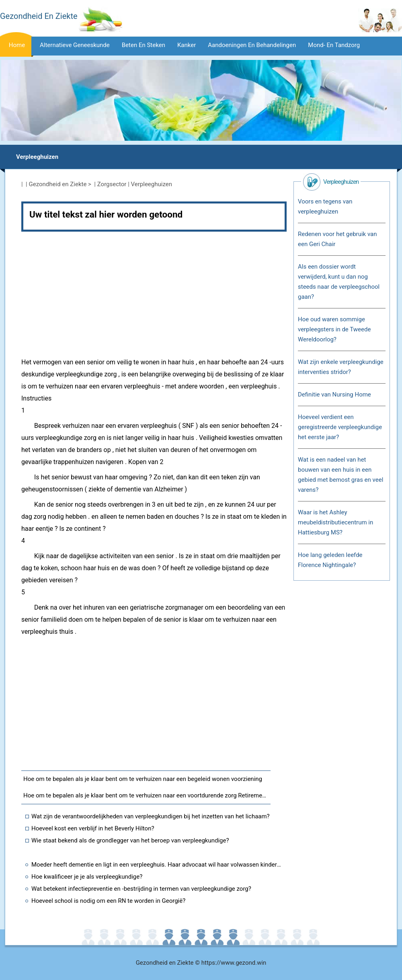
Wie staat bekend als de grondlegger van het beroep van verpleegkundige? (130, 840)
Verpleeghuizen (37, 157)
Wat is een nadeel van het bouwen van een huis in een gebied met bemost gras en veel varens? (340, 475)
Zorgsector (112, 184)
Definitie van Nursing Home (334, 394)
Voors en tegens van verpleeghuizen (325, 206)
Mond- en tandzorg (334, 45)
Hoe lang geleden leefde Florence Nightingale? (330, 560)
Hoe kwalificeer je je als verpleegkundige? (87, 877)
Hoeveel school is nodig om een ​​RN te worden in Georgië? (108, 901)
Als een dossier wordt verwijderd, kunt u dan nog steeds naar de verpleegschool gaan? (339, 282)
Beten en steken (144, 45)
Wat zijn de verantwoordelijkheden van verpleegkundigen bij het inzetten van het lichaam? (151, 816)
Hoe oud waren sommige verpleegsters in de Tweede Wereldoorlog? (334, 329)
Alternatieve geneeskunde (75, 45)
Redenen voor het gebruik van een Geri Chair (337, 239)
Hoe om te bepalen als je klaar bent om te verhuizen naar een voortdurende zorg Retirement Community (147, 795)
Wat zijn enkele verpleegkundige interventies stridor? (341, 367)
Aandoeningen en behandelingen (252, 45)
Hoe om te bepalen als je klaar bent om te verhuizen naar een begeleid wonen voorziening (143, 779)
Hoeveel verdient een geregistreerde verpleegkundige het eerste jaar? (340, 427)
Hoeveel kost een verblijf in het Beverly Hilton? (93, 828)
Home (17, 45)
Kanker (187, 45)
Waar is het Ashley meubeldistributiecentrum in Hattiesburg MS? (335, 522)
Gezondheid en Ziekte (58, 184)
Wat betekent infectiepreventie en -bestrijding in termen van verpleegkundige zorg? (141, 889)
